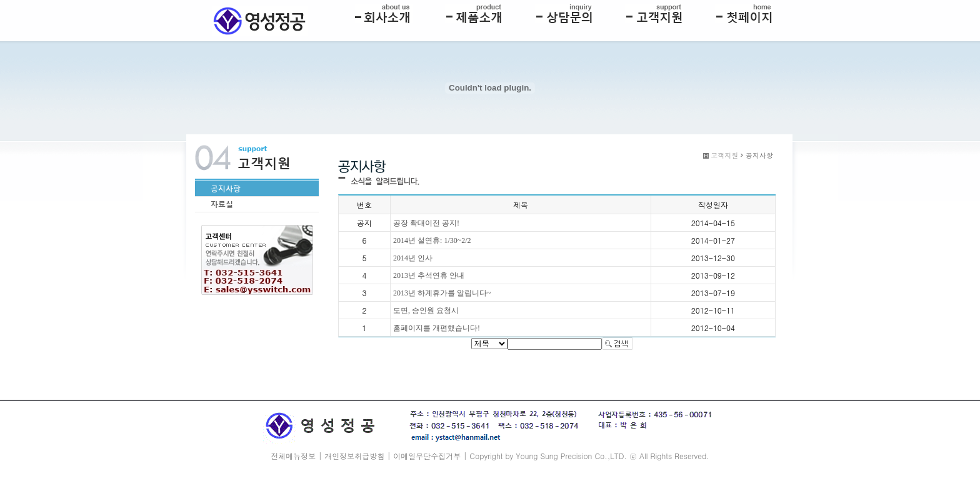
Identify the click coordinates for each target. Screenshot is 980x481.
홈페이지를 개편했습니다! (437, 328)
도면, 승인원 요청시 (426, 310)
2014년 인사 (413, 258)
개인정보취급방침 (354, 456)
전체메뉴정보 (293, 456)
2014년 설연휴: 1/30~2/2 (432, 241)
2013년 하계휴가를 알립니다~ (442, 293)
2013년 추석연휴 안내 (429, 275)
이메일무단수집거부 (427, 456)
